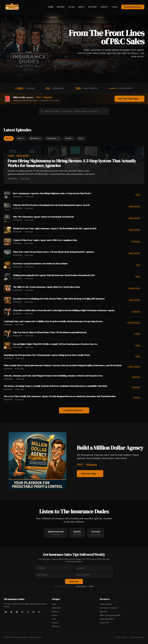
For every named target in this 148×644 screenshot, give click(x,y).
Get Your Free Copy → (129, 99)
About (81, 7)
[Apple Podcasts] (11, 612)
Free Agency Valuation (109, 608)
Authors (92, 7)
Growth (69, 138)
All (9, 138)
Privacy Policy (81, 586)
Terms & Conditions (137, 637)
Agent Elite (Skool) (107, 619)
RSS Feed (56, 626)
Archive (61, 7)
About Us (55, 612)
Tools (115, 7)
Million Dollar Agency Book (110, 615)
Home (51, 7)
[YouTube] (6, 612)
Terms (91, 586)
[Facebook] (22, 612)
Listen (72, 7)
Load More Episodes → (74, 410)
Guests (104, 7)
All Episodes (56, 608)
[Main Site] (39, 612)
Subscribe (74, 581)
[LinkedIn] (34, 612)
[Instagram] (28, 612)
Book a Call (104, 623)
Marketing (35, 138)
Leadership (53, 138)
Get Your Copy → (90, 474)
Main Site (103, 612)
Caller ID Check (106, 604)
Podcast (55, 623)
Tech (81, 138)
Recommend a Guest (133, 7)
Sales (21, 138)
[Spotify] (17, 612)
